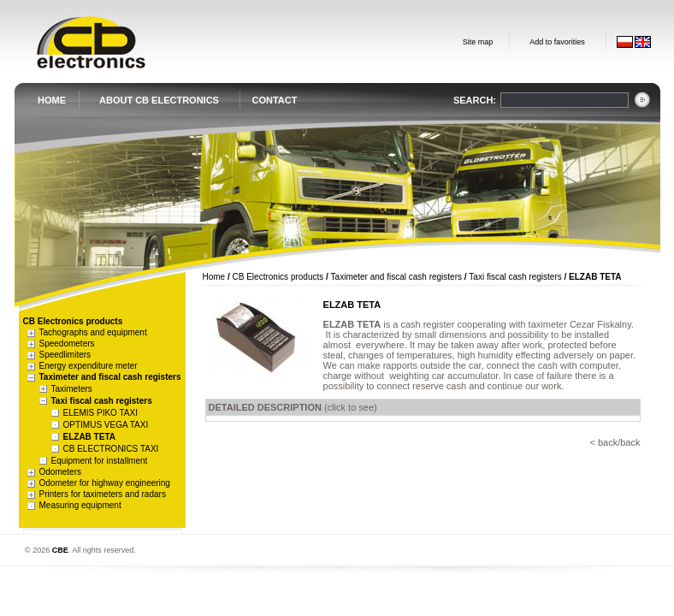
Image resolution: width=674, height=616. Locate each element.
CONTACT (275, 100)
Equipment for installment (100, 461)
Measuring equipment (80, 505)
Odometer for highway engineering (105, 483)
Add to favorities (557, 42)
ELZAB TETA (89, 437)
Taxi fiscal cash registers (102, 401)
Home (214, 277)
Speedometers (67, 344)
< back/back (615, 442)
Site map (478, 42)
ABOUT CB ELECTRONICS (159, 100)
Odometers (60, 472)
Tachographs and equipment (93, 332)
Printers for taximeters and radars (103, 494)
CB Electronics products (278, 277)
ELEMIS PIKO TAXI (101, 413)
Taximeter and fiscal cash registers (110, 377)
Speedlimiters (65, 355)
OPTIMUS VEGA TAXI (106, 425)
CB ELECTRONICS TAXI (111, 449)
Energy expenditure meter (89, 366)
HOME (52, 100)
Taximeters (72, 389)
